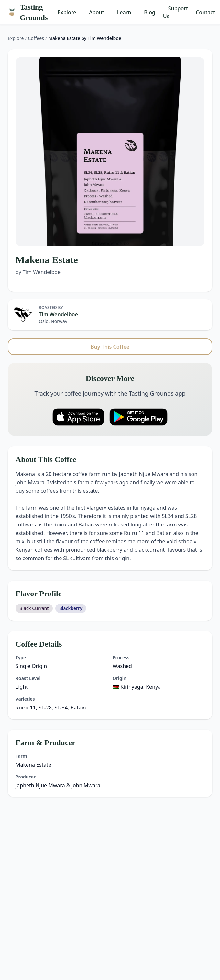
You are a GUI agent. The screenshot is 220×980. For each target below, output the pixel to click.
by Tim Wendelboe (38, 272)
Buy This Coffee (110, 347)
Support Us (176, 12)
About (96, 12)
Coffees (36, 38)
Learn (124, 12)
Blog (149, 12)
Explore (67, 12)
